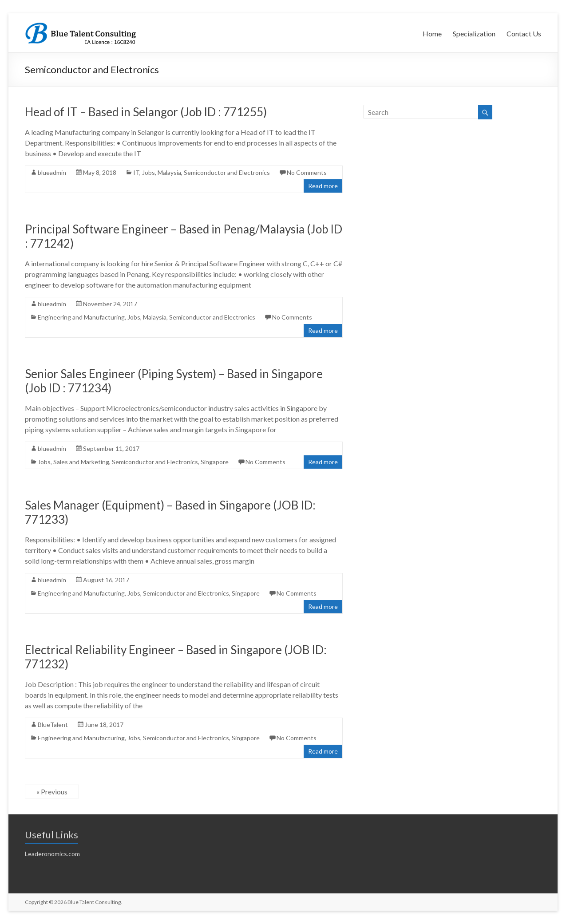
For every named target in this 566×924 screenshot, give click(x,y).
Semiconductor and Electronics (227, 172)
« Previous (52, 792)
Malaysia (169, 172)
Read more (323, 186)
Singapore (215, 462)
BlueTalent (53, 725)
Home (432, 34)
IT (136, 172)
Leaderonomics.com (52, 854)
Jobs (148, 172)
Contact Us (524, 34)
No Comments (307, 172)
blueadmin (52, 172)
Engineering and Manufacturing (81, 317)
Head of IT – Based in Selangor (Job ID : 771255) (146, 112)
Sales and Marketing (81, 462)
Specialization (474, 34)
